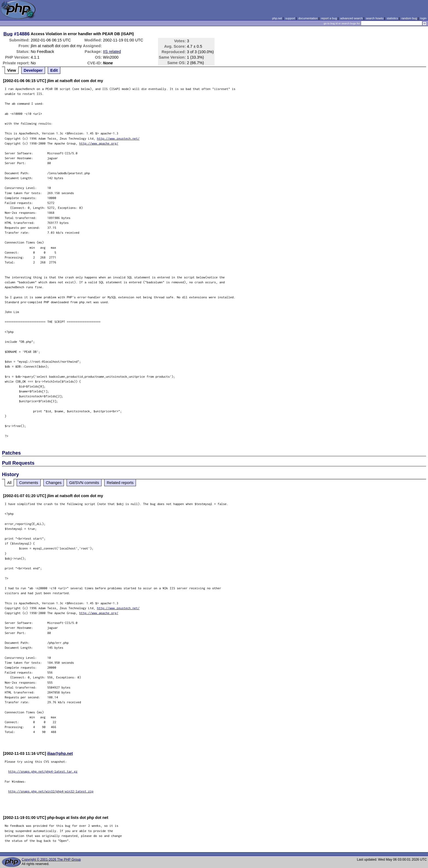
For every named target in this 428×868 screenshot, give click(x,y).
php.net (277, 18)
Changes (54, 483)
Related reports (120, 483)
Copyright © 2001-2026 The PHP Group (51, 860)
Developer (33, 70)
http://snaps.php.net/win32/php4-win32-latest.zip (51, 791)
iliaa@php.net (60, 753)
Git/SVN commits (84, 483)
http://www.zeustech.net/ (118, 138)
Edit (54, 70)
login (423, 18)
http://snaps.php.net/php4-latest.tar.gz (43, 771)
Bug (8, 34)
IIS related (112, 52)
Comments (29, 483)
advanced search (351, 18)
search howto (374, 18)
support (290, 18)
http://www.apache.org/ (99, 143)
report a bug (329, 18)
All (9, 483)
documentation (308, 18)
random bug (409, 18)
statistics (392, 18)
